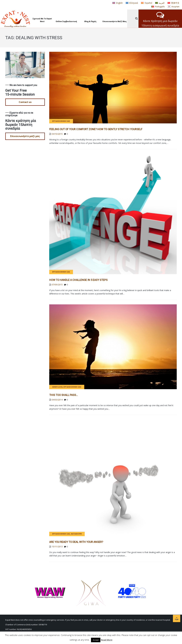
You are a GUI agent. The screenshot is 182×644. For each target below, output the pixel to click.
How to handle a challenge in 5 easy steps (78, 280)
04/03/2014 (57, 400)
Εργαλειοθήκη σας (61, 121)
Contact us (25, 102)
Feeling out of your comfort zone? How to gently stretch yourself (96, 129)
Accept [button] (96, 640)
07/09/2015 (57, 285)
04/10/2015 (57, 134)
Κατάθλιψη (76, 534)
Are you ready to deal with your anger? (76, 542)
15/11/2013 (57, 547)
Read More (107, 640)
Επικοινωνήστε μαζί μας (25, 136)
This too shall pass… (64, 395)
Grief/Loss (57, 387)
